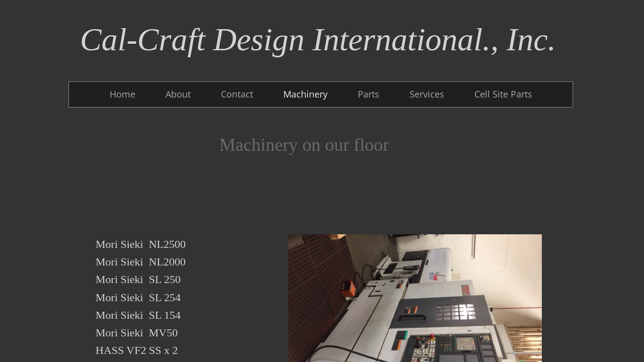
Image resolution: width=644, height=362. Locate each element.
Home (123, 94)
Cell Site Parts (503, 94)
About (178, 94)
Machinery (305, 94)
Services (427, 94)
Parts (369, 94)
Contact (237, 94)
